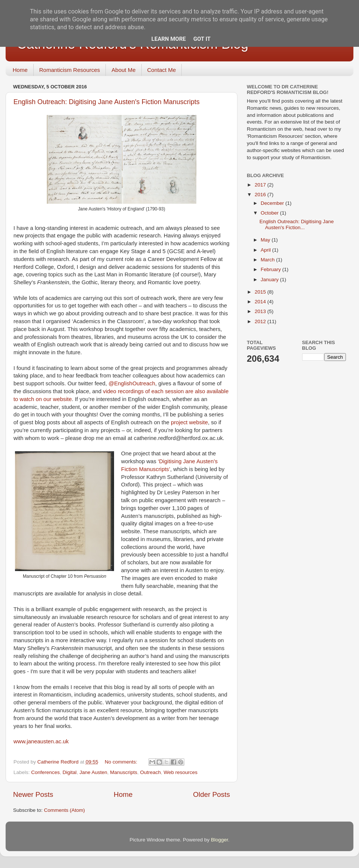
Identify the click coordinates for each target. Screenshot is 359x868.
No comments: (122, 762)
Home (20, 70)
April (266, 250)
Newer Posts (33, 794)
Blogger (220, 840)
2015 (261, 292)
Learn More (169, 39)
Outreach (151, 772)
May (266, 240)
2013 (261, 311)
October (270, 213)
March (268, 260)
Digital (70, 772)
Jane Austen (93, 772)
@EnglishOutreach (132, 383)
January (270, 280)
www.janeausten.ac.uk (41, 741)
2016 (261, 195)
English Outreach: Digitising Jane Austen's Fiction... (297, 224)
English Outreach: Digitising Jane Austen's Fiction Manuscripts (107, 102)
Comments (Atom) (65, 810)
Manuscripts (124, 772)
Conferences (45, 772)
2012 (261, 321)
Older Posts (211, 794)
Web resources (181, 772)
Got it (202, 39)
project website (189, 422)
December (273, 203)
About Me (123, 70)
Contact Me (162, 70)
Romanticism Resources (70, 70)
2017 (261, 185)
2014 (261, 302)
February (271, 269)
